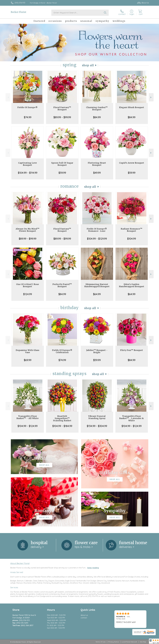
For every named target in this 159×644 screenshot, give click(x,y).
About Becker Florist (20, 563)
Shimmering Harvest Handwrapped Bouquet (97, 285)
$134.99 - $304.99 (97, 426)
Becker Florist (19, 12)
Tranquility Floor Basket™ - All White (28, 417)
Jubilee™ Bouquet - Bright (97, 351)
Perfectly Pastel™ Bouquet (62, 285)
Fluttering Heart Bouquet (97, 164)
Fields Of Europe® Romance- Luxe (97, 230)
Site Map (143, 642)
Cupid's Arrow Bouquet (132, 163)
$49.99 (97, 173)
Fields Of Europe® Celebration (62, 351)
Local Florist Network (129, 642)
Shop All (88, 65)
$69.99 (28, 360)
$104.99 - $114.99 (28, 173)
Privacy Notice (114, 642)
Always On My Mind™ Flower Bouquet (28, 230)
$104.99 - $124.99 (28, 426)
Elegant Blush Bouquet (132, 107)
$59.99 (62, 173)
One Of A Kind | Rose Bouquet (28, 285)
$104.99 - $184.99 (62, 426)
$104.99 (132, 239)
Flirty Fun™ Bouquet (132, 350)
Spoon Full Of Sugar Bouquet (62, 164)
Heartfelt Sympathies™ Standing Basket (62, 418)
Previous (8, 97)
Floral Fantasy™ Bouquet (62, 108)
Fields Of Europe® (28, 107)
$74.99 (28, 117)
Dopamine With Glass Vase (28, 351)
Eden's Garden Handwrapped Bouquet (132, 285)
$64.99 (97, 294)
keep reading (93, 568)
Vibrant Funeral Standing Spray (97, 417)
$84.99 (97, 117)
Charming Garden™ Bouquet (97, 108)
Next (151, 97)
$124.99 (28, 294)
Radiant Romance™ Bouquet (132, 230)
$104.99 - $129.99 (97, 239)
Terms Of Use (100, 642)
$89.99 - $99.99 (62, 117)
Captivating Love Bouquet (28, 164)
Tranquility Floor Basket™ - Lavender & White (132, 418)
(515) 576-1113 (20, 3)
